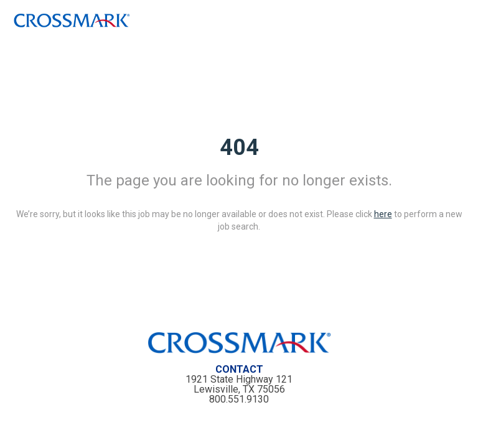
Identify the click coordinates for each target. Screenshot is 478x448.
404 (239, 147)
